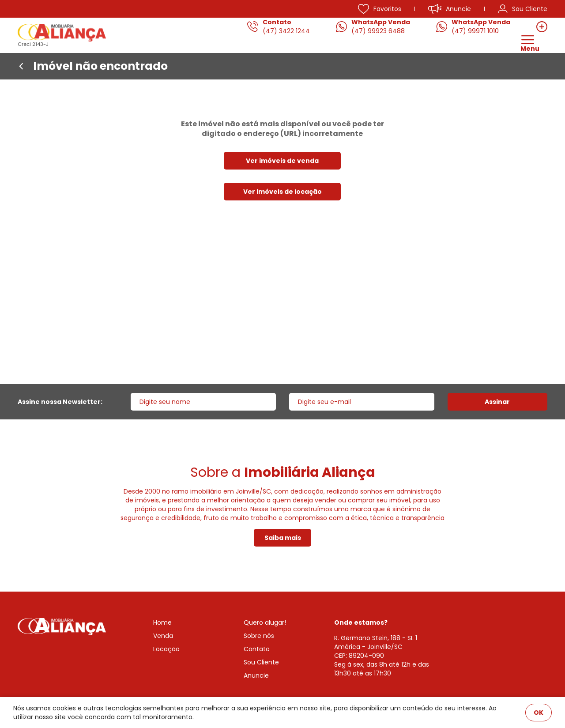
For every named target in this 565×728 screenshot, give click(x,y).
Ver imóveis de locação (282, 192)
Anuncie (256, 675)
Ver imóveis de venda (282, 161)
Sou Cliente (261, 662)
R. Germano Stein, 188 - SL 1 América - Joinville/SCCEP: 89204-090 (376, 647)
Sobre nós (259, 636)
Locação (166, 649)
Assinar (497, 402)
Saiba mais (283, 538)
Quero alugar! (265, 622)
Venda (163, 636)
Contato (257, 649)
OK (539, 713)
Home (162, 622)
